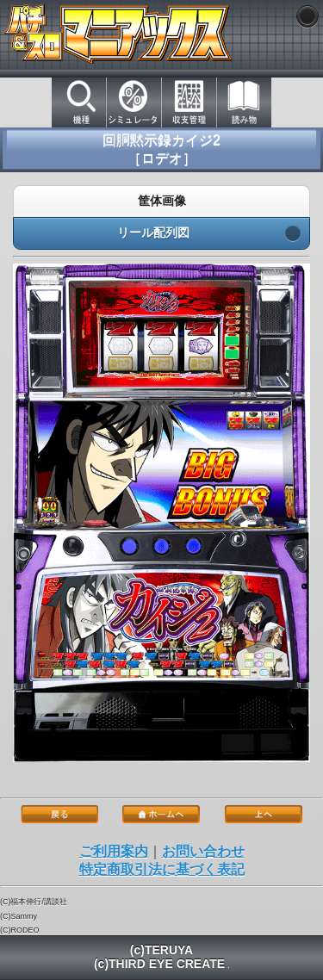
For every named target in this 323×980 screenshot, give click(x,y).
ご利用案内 (114, 851)
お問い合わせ (203, 851)
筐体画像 (161, 202)
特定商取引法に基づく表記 (162, 869)
